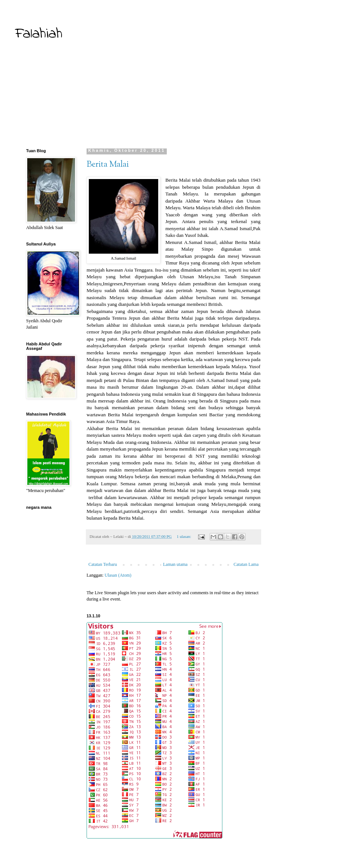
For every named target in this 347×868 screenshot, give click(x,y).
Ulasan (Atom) (118, 575)
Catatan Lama (246, 564)
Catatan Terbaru (103, 564)
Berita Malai (108, 165)
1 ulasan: (185, 536)
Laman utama (175, 564)
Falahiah (39, 34)
